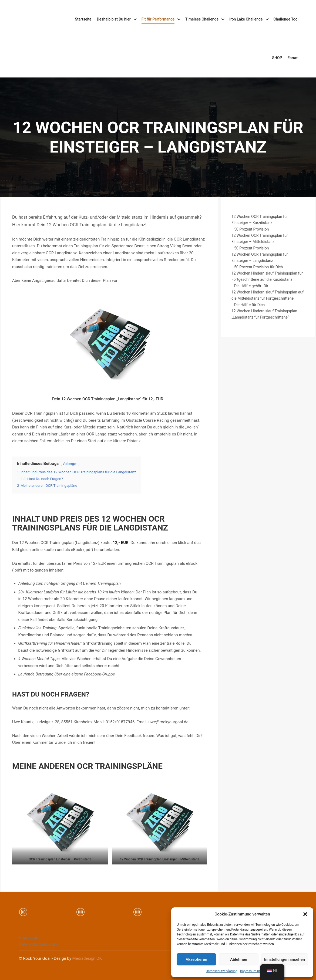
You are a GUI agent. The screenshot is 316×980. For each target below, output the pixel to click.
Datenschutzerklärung (222, 971)
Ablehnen (239, 959)
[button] (305, 914)
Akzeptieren (196, 959)
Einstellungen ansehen (285, 959)
